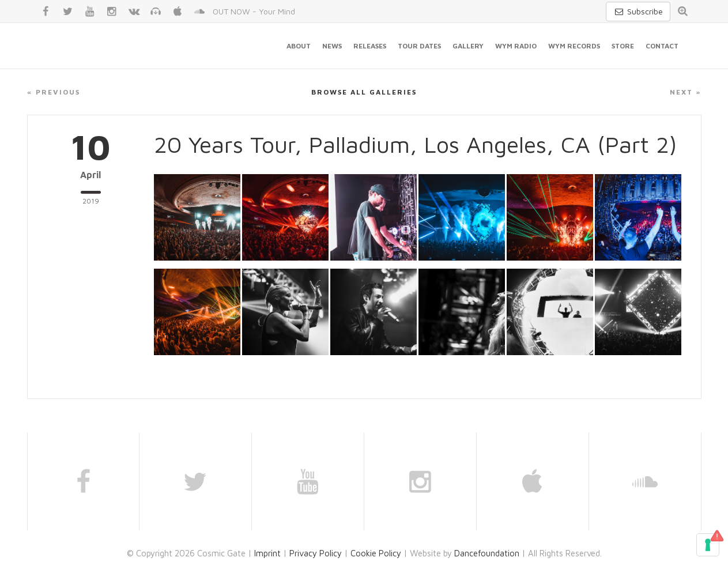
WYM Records (574, 46)
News (332, 46)
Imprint (267, 553)
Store (623, 46)
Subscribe (638, 11)
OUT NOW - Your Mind (254, 11)
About (299, 46)
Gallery (468, 46)
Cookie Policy (376, 553)
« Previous (54, 92)
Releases (370, 46)
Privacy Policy (316, 553)
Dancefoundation (487, 553)
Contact (662, 46)
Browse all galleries (364, 92)
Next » (686, 92)
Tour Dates (419, 46)
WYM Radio (516, 46)
